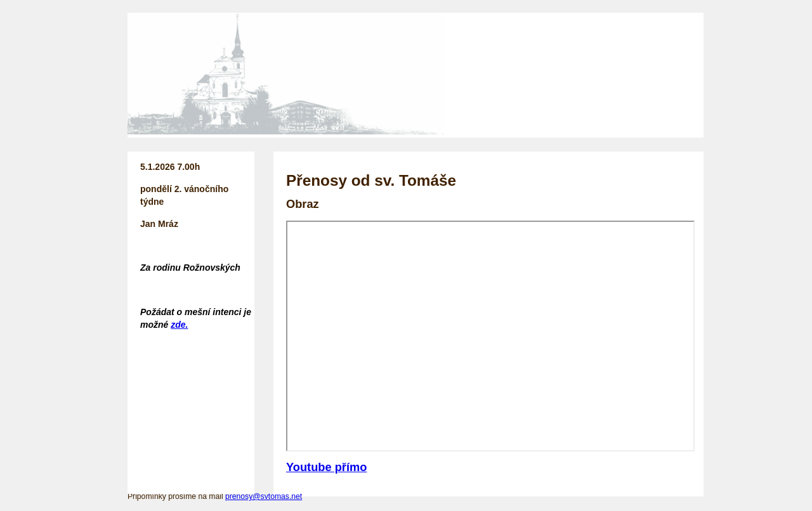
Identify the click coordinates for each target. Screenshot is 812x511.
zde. (179, 325)
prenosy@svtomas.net (264, 496)
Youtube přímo (326, 467)
